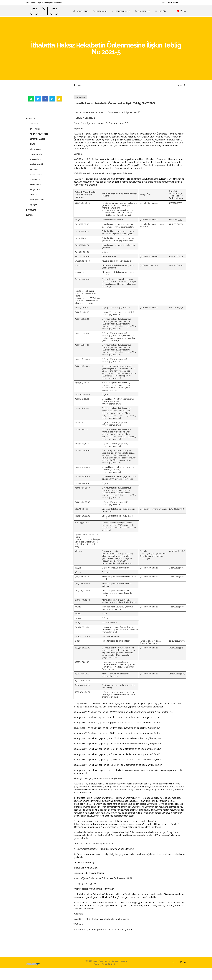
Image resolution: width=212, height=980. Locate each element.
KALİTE (33, 156)
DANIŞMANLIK (35, 197)
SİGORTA (33, 217)
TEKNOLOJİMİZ (36, 166)
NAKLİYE (33, 207)
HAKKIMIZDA (35, 141)
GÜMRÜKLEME (35, 192)
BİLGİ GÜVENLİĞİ (36, 176)
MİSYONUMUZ (35, 161)
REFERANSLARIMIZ (37, 151)
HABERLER (34, 181)
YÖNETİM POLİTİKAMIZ (39, 146)
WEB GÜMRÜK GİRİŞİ (170, 3)
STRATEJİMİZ (35, 171)
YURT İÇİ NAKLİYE (37, 212)
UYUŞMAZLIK (35, 202)
